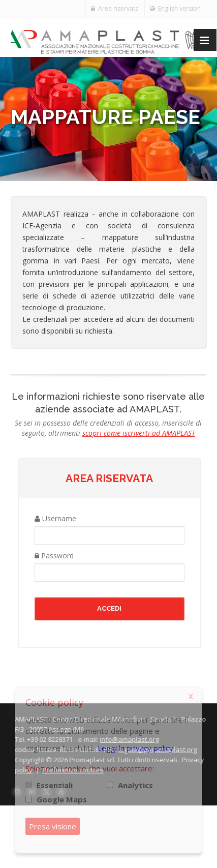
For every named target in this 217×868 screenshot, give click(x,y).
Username (55, 518)
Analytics (135, 785)
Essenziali (55, 785)
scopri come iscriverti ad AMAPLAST (139, 433)
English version (175, 8)
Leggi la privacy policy (135, 748)
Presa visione (53, 826)
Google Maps (62, 799)
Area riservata (115, 8)
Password (54, 556)
